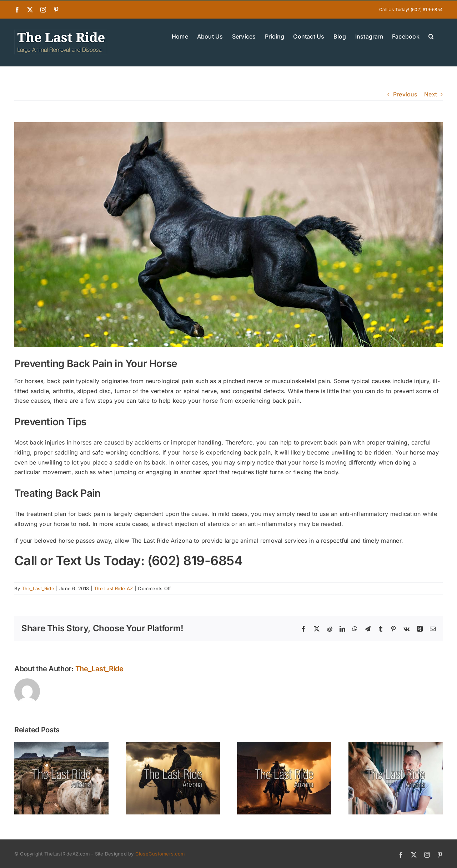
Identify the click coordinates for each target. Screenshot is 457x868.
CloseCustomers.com (160, 854)
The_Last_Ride (38, 588)
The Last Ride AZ (113, 588)
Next (431, 94)
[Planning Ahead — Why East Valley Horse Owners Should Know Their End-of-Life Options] (61, 746)
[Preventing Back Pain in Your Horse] (228, 235)
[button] (431, 36)
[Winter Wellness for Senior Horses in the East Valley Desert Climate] (173, 746)
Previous (405, 94)
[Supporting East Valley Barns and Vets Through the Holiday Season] (396, 746)
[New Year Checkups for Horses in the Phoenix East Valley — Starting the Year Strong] (284, 746)
